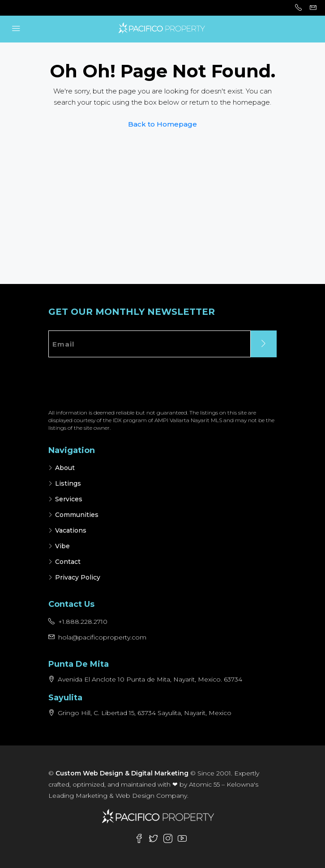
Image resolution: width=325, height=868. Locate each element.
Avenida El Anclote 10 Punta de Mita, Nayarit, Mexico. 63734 (150, 679)
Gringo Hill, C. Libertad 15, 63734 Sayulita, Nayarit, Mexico (145, 713)
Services (69, 499)
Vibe (62, 546)
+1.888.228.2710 (83, 622)
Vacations (71, 530)
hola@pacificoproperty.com (102, 637)
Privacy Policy (78, 577)
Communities (77, 515)
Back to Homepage (162, 124)
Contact (68, 562)
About (65, 468)
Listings (68, 483)
